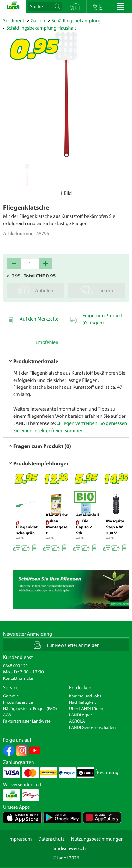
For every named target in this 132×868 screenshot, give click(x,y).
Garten (38, 21)
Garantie (11, 696)
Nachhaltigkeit (83, 702)
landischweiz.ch (69, 848)
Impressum (20, 839)
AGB (7, 715)
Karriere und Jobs (85, 696)
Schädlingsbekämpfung (77, 21)
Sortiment (14, 21)
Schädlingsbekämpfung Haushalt (41, 28)
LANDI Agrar (81, 715)
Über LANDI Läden (86, 708)
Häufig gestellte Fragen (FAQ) (30, 708)
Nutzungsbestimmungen (97, 839)
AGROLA (77, 721)
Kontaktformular (18, 678)
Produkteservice (18, 702)
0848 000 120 (15, 666)
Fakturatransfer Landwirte (27, 721)
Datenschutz (51, 839)
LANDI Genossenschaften (92, 727)
